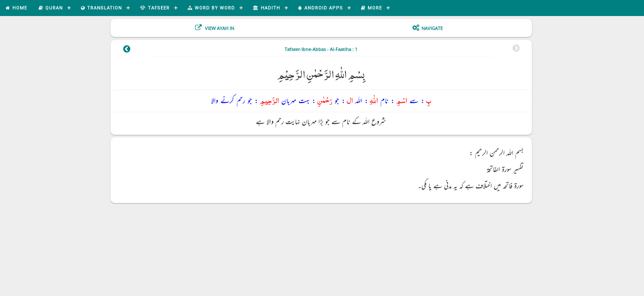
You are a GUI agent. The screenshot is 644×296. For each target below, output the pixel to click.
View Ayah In (219, 28)
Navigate (432, 28)
